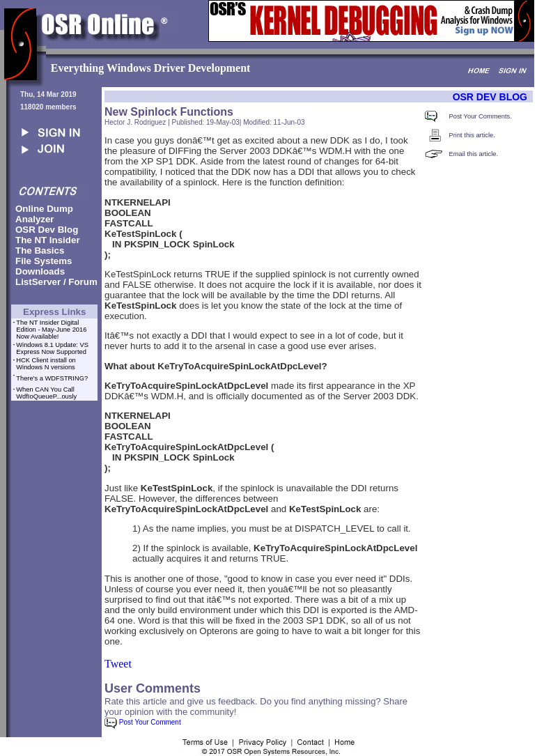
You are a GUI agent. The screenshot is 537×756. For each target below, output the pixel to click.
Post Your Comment (143, 722)
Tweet (118, 664)
